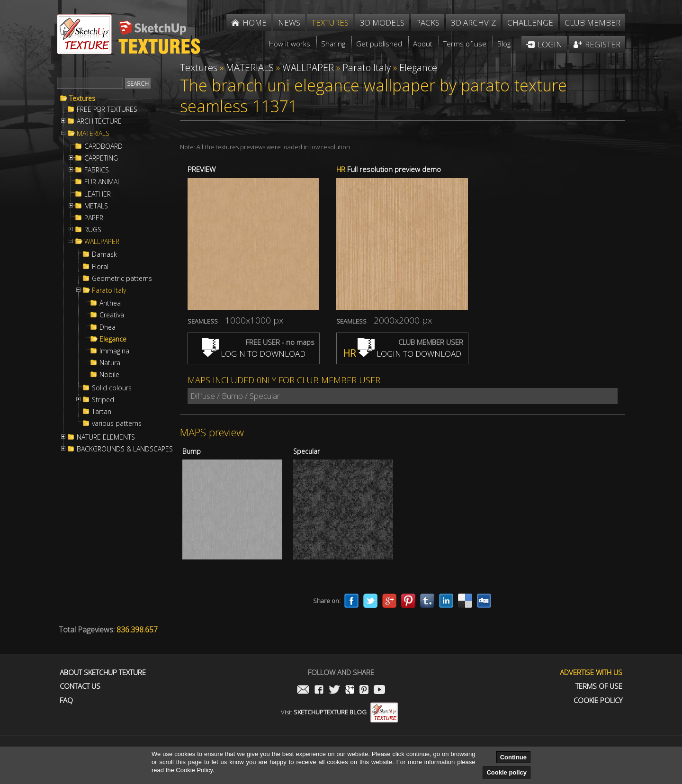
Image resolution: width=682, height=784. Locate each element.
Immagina (114, 351)
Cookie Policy (598, 700)
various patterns (117, 424)
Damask (104, 254)
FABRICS (97, 170)
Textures (82, 99)
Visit (339, 712)
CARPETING (101, 158)
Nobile (109, 375)
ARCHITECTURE (99, 121)
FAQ (66, 700)
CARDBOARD (103, 146)
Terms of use (599, 686)
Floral (100, 267)
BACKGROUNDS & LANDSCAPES (125, 449)
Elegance (113, 339)
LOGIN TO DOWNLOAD (254, 354)
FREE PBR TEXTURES (107, 109)
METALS (96, 206)
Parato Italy (109, 290)
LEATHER (98, 194)
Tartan (102, 412)
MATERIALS (93, 134)
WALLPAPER (102, 242)
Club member (592, 23)
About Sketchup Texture (103, 672)
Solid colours (112, 388)
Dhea (108, 327)
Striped (103, 400)
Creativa (112, 315)
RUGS (93, 230)
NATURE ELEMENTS (106, 437)
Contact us (80, 686)
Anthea (110, 303)
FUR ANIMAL (103, 182)
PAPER (94, 218)
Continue (513, 757)
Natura (110, 363)
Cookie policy (507, 772)
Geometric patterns (122, 279)
